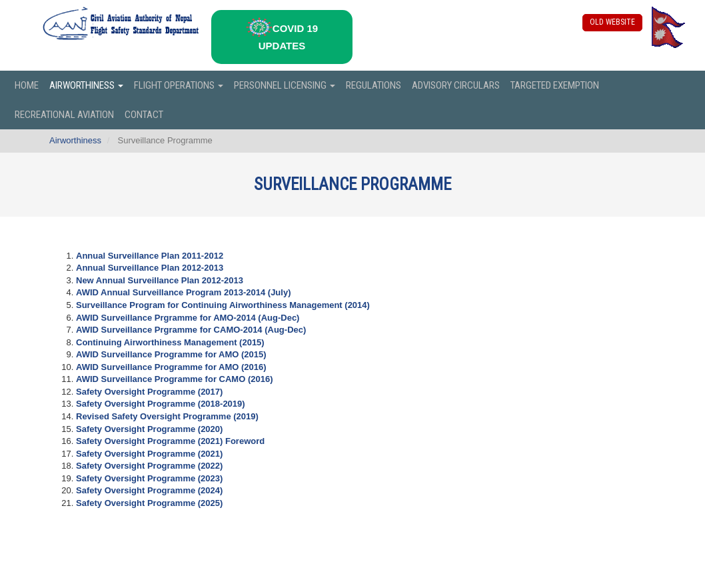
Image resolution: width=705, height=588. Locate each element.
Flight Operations (179, 85)
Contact (144, 115)
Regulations (373, 85)
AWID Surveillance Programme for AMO (171, 354)
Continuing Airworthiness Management (170, 342)
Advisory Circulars (456, 85)
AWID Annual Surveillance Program (183, 292)
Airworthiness (86, 85)
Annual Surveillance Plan (150, 268)
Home (27, 85)
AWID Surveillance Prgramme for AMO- (188, 318)
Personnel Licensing (285, 85)
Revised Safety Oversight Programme (167, 416)
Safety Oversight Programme (149, 392)
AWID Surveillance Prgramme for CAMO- (191, 330)
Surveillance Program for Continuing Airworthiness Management (223, 305)
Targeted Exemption (555, 85)
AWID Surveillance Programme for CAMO (174, 379)
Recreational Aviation (64, 115)
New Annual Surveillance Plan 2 (160, 280)
